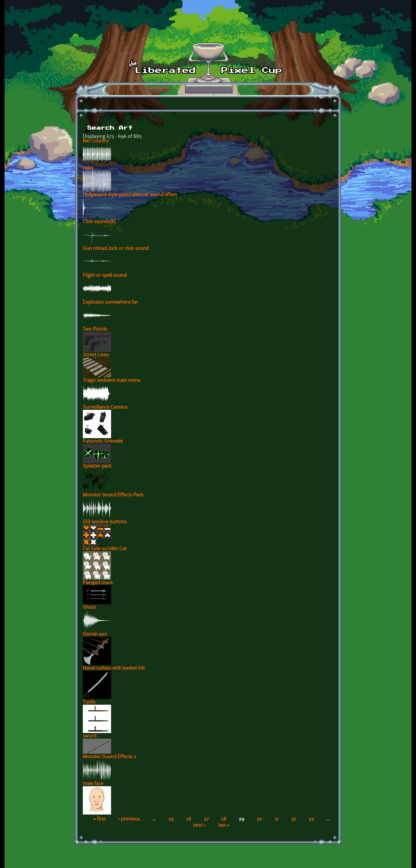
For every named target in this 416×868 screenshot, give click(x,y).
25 (171, 819)
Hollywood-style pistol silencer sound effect (130, 195)
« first (100, 819)
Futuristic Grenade (103, 441)
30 (259, 819)
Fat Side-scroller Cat (105, 549)
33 (311, 819)
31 (277, 819)
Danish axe (95, 635)
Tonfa (89, 702)
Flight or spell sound (105, 276)
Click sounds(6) (99, 222)
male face (93, 784)
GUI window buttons (105, 522)
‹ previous (129, 819)
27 (206, 819)
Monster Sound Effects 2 (109, 757)
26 (189, 819)
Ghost (89, 608)
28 (224, 819)
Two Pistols (95, 329)
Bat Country (96, 141)
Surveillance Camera (105, 408)
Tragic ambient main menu (112, 381)
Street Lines (96, 355)
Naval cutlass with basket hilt (114, 668)
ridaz (88, 168)
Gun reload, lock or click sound (116, 249)
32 (294, 819)
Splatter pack (97, 466)
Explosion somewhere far (110, 303)
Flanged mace (98, 583)
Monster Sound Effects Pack (113, 495)
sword (90, 736)
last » (224, 826)
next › (199, 826)
